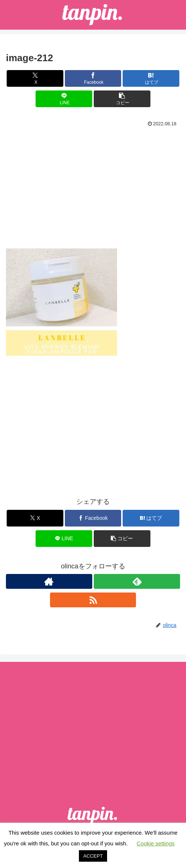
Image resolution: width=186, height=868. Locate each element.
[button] (122, 99)
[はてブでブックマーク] (151, 78)
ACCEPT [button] (93, 856)
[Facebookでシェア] (93, 78)
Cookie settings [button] (156, 843)
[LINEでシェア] (64, 99)
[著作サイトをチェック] (49, 581)
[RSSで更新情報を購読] (93, 600)
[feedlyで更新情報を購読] (137, 581)
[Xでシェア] (35, 78)
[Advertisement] (93, 185)
